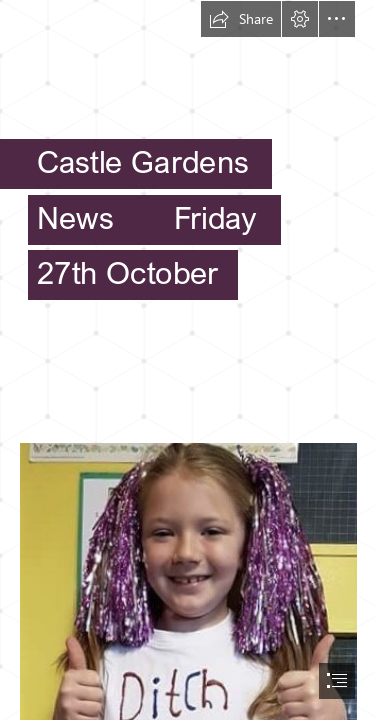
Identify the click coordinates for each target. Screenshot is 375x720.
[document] (187, 360)
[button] (241, 19)
